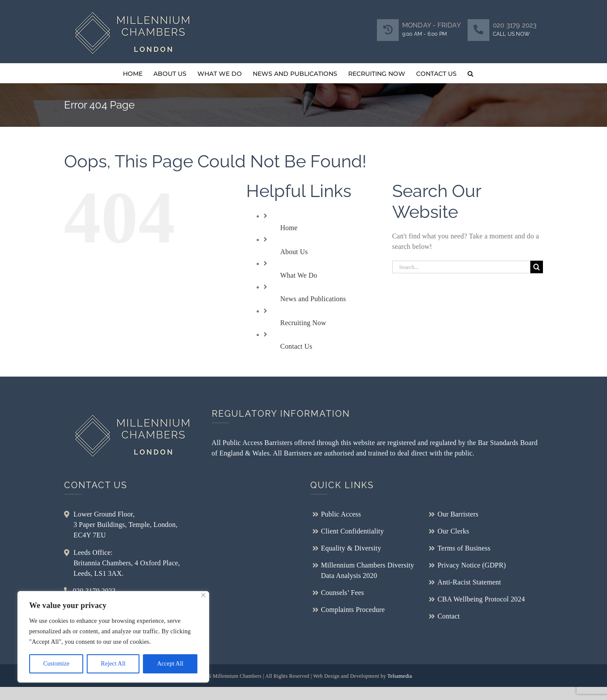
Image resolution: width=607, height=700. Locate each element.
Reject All (113, 664)
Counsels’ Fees (343, 593)
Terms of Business (464, 548)
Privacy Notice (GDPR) (472, 565)
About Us (294, 252)
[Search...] (461, 267)
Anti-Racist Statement (469, 582)
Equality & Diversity (351, 548)
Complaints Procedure (353, 610)
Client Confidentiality (353, 531)
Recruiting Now (303, 323)
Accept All (170, 664)
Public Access (341, 514)
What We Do (299, 275)
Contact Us (296, 346)
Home (289, 228)
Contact (449, 616)
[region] (113, 637)
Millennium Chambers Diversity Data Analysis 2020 (368, 570)
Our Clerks (453, 531)
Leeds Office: (93, 552)
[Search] (537, 267)
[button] (470, 73)
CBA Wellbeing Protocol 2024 (481, 599)
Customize (56, 664)
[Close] (203, 595)
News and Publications (313, 299)
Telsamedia (400, 676)
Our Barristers (458, 514)
